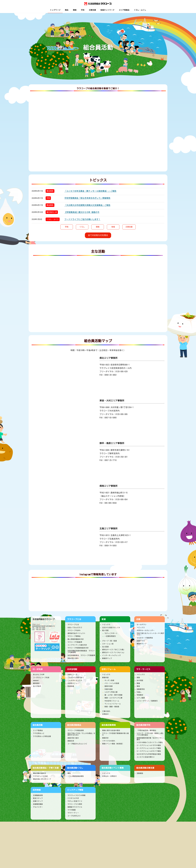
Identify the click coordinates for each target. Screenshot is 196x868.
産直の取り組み (73, 738)
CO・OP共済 (38, 669)
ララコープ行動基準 (75, 642)
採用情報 (37, 790)
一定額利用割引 (110, 636)
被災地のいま (52, 212)
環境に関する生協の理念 (111, 730)
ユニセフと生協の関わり (146, 757)
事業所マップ (107, 658)
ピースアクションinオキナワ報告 (149, 751)
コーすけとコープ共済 (41, 678)
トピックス (106, 625)
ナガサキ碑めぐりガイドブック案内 (150, 742)
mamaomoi (36, 680)
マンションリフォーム (113, 704)
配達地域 (71, 686)
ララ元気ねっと (39, 733)
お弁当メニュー (73, 683)
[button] (67, 227)
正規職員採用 (38, 795)
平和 (48, 198)
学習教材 (140, 695)
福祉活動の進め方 (39, 773)
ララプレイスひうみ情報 (76, 795)
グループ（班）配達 (109, 641)
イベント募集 (113, 768)
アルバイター (38, 807)
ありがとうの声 (39, 675)
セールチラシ (141, 625)
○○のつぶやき (73, 798)
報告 (69, 773)
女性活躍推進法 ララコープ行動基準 (81, 655)
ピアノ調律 (141, 698)
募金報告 (50, 191)
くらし (75, 768)
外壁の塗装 (109, 689)
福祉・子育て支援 (46, 768)
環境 (109, 725)
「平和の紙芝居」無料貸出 (146, 730)
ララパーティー (73, 813)
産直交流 (71, 741)
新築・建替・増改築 (112, 707)
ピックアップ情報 (75, 790)
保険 (138, 678)
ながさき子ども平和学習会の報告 (149, 754)
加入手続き (37, 686)
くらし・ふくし (53, 219)
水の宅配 (140, 680)
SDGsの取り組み (73, 658)
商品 (74, 725)
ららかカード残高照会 (145, 638)
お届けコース (72, 675)
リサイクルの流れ (109, 741)
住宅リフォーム (109, 669)
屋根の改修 (109, 686)
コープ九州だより (74, 816)
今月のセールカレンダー (146, 630)
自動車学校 (141, 689)
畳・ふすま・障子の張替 (113, 695)
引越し (139, 692)
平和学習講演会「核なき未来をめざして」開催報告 (87, 198)
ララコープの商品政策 (76, 730)
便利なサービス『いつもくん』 (113, 653)
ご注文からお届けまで (76, 678)
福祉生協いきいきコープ (42, 779)
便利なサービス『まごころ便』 (113, 650)
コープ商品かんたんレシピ (77, 744)
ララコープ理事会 (74, 636)
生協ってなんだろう (75, 628)
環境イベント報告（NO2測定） (113, 744)
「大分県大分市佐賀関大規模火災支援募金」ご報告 (87, 205)
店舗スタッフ (38, 801)
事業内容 (105, 678)
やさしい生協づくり (75, 801)
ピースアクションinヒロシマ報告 (149, 748)
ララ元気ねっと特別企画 (42, 736)
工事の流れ (106, 711)
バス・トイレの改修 (112, 683)
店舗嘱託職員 (38, 804)
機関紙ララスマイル (75, 807)
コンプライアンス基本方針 (77, 645)
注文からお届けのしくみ (111, 628)
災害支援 (145, 768)
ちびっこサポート (111, 633)
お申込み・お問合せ (109, 776)
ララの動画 (72, 810)
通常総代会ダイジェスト (76, 633)
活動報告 (140, 773)
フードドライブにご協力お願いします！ (82, 219)
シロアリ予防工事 (111, 692)
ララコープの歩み (74, 630)
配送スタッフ (38, 798)
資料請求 (36, 683)
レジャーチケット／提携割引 (147, 701)
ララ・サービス (143, 669)
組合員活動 (38, 725)
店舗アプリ (141, 641)
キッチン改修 (109, 680)
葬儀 (138, 683)
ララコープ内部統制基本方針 (78, 648)
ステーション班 (108, 644)
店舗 (138, 619)
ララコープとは (74, 619)
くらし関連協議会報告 (76, 776)
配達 (104, 619)
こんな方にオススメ (75, 680)
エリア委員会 (38, 730)
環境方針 (105, 738)
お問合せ (105, 714)
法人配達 (105, 647)
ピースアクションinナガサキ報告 (149, 745)
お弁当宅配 (72, 669)
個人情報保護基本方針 (76, 639)
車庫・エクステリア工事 (113, 698)
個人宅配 (105, 630)
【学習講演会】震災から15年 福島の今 (82, 212)
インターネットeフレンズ (111, 655)
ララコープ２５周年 (75, 804)
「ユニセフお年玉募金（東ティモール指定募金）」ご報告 (90, 191)
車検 (138, 686)
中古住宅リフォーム (112, 701)
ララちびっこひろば (40, 776)
